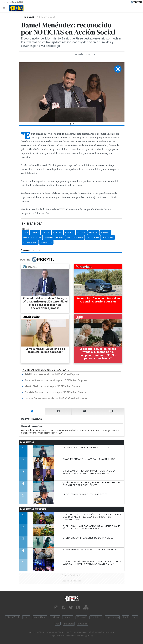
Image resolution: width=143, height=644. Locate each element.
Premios (93, 232)
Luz (135, 617)
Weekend (81, 617)
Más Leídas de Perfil (33, 509)
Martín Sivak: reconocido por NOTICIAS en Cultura (52, 386)
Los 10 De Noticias (32, 237)
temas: (25, 229)
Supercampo (112, 617)
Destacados (93, 237)
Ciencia (46, 232)
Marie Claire (40, 617)
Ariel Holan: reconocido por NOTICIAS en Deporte (52, 374)
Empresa (105, 232)
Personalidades (75, 237)
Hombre (68, 617)
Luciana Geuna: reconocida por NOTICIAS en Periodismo (56, 398)
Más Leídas (27, 442)
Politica (81, 232)
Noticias (57, 232)
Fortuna (55, 617)
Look (126, 617)
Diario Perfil (13, 617)
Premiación (46, 242)
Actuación (108, 237)
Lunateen (69, 624)
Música (35, 232)
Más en (37, 259)
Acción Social (30, 242)
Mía (58, 624)
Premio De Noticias (54, 237)
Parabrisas (96, 617)
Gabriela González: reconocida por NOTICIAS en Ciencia (55, 392)
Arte (26, 232)
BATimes (83, 624)
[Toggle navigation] (5, 8)
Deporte (69, 232)
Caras (26, 617)
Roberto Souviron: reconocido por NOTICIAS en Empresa (56, 380)
